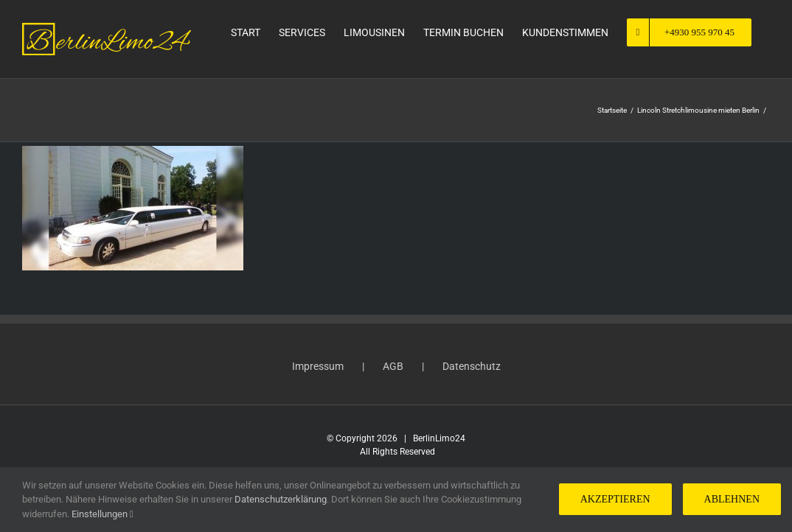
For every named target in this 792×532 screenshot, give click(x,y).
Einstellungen (103, 514)
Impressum (318, 366)
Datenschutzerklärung (281, 499)
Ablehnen (732, 499)
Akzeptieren (615, 499)
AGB (393, 366)
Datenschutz (472, 366)
